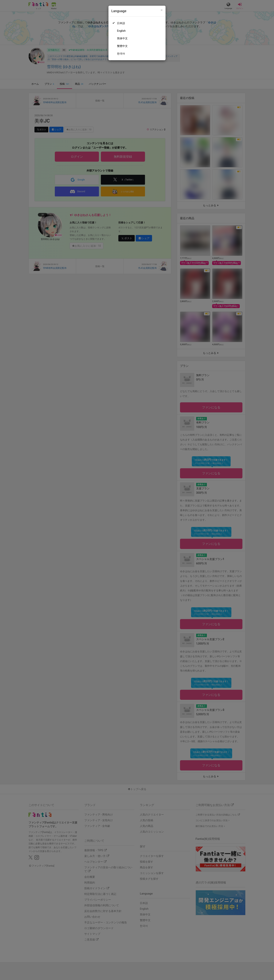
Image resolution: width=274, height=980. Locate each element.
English (121, 31)
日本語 (121, 23)
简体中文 (122, 38)
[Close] (162, 10)
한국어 (121, 54)
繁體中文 (122, 46)
